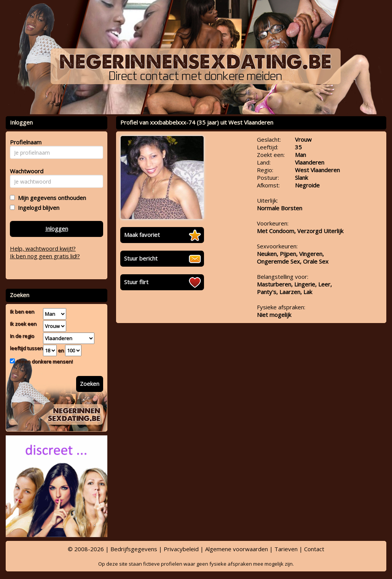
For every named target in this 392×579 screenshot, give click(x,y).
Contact (314, 549)
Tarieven (286, 549)
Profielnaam (25, 142)
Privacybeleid (181, 549)
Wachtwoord (25, 171)
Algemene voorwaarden (237, 549)
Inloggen (57, 229)
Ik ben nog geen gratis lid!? (45, 256)
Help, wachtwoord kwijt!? (43, 248)
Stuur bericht (141, 258)
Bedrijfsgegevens (134, 549)
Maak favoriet (142, 235)
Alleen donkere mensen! (44, 361)
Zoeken (90, 384)
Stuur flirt (136, 282)
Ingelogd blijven (37, 208)
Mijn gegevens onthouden (50, 198)
